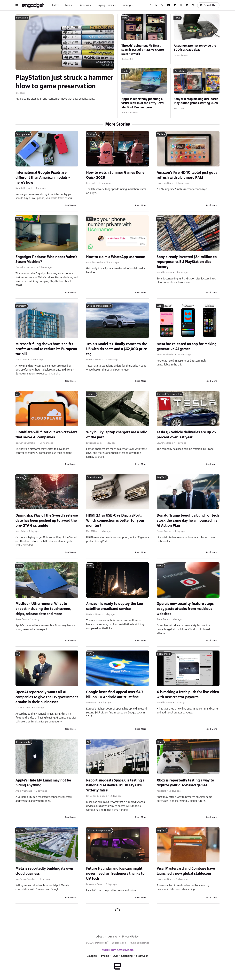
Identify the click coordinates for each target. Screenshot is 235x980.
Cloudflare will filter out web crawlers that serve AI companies (46, 435)
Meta (125, 18)
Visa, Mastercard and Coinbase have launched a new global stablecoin (186, 871)
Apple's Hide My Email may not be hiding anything (43, 783)
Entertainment (94, 477)
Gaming (126, 5)
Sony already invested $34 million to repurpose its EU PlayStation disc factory (187, 262)
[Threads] (181, 5)
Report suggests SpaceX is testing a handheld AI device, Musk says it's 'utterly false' (115, 785)
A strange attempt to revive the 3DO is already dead (195, 48)
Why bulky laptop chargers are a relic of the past (117, 435)
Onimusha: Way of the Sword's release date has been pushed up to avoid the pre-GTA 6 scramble (47, 520)
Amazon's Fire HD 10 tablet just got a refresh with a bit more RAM (187, 175)
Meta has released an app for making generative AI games (187, 347)
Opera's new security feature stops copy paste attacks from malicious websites (185, 609)
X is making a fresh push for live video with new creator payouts (188, 695)
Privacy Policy (130, 937)
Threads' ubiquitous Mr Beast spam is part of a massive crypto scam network (143, 50)
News (68, 5)
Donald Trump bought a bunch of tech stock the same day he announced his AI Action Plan (188, 520)
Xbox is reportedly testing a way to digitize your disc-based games (185, 783)
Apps (89, 219)
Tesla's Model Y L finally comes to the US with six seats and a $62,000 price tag (117, 349)
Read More (70, 206)
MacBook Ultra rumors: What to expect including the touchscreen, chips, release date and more (43, 609)
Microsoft (21, 306)
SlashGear (142, 956)
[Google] (187, 5)
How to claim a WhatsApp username (116, 257)
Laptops (91, 394)
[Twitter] (162, 5)
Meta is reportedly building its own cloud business (44, 871)
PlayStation (22, 18)
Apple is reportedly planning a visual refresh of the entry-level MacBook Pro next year (143, 103)
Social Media (164, 654)
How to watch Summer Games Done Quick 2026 (115, 175)
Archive (113, 937)
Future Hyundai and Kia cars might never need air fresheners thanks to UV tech (115, 874)
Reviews (84, 5)
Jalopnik (92, 956)
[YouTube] (169, 5)
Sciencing (127, 956)
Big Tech (162, 477)
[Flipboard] (175, 5)
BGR (115, 956)
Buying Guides (105, 5)
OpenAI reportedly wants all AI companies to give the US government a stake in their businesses (47, 697)
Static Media (101, 943)
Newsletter (208, 5)
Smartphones (23, 134)
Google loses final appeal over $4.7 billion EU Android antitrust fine (115, 695)
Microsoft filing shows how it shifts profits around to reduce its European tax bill (46, 349)
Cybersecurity (23, 742)
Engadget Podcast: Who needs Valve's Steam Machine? (46, 259)
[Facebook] (150, 5)
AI (17, 394)
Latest (56, 5)
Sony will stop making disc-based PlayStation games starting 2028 (196, 101)
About (100, 937)
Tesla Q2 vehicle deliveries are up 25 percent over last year (186, 435)
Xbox (160, 742)
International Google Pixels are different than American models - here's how (43, 178)
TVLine (105, 956)
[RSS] (193, 5)
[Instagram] (156, 5)
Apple (125, 71)
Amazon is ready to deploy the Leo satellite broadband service (115, 606)
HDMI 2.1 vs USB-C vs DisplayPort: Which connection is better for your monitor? (115, 520)
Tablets (161, 134)
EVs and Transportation (99, 306)
